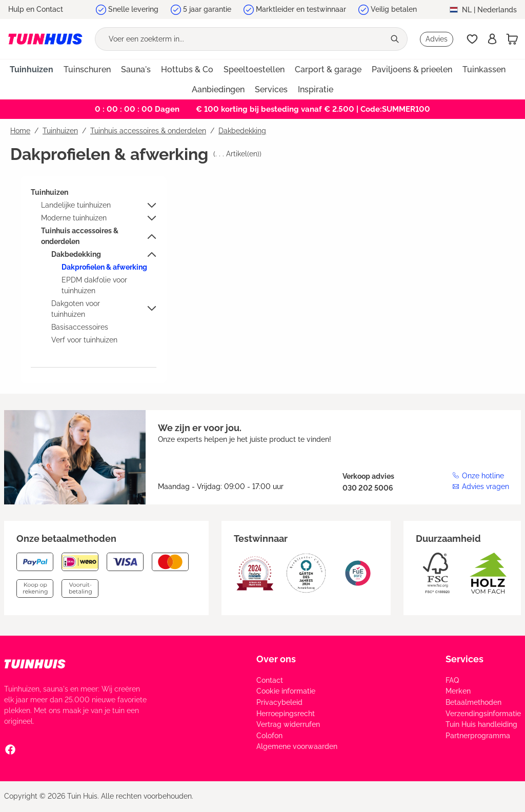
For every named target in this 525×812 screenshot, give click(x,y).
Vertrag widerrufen (288, 724)
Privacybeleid (279, 702)
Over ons (276, 659)
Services (465, 659)
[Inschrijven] (492, 39)
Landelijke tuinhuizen (76, 205)
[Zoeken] (396, 39)
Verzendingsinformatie (483, 714)
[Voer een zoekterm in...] (240, 39)
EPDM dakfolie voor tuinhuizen (94, 285)
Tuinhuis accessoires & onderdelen (80, 236)
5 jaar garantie (207, 9)
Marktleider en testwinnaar (301, 9)
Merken (458, 691)
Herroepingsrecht (286, 714)
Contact (270, 680)
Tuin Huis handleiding (481, 724)
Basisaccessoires (80, 327)
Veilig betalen (394, 9)
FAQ (452, 680)
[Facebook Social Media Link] (10, 749)
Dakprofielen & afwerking (104, 267)
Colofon (269, 736)
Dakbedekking (76, 254)
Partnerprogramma (478, 736)
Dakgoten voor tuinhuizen (76, 309)
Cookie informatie (286, 691)
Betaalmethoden (473, 702)
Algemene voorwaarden (297, 746)
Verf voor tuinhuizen (84, 340)
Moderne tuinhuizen (74, 218)
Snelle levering (133, 9)
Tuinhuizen (49, 192)
